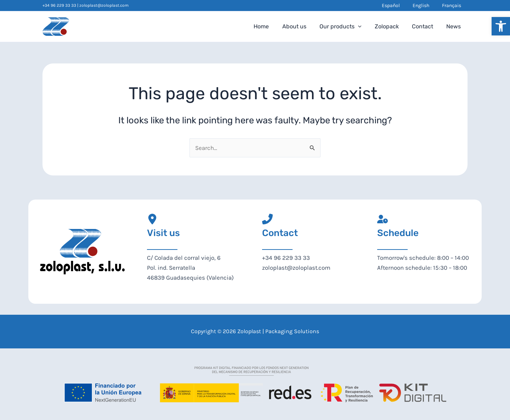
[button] (501, 26)
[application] (364, 27)
